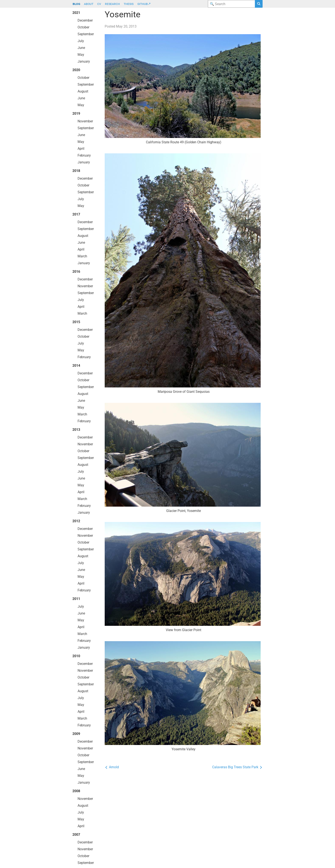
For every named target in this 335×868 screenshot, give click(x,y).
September (86, 34)
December (85, 20)
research (112, 4)
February (84, 155)
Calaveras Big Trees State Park (237, 767)
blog (76, 4)
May (81, 55)
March (82, 256)
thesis (129, 4)
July (81, 41)
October (83, 27)
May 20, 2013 (126, 26)
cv (99, 4)
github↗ (144, 4)
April (81, 149)
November (85, 121)
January (84, 61)
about (89, 4)
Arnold (112, 767)
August (83, 91)
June (81, 48)
